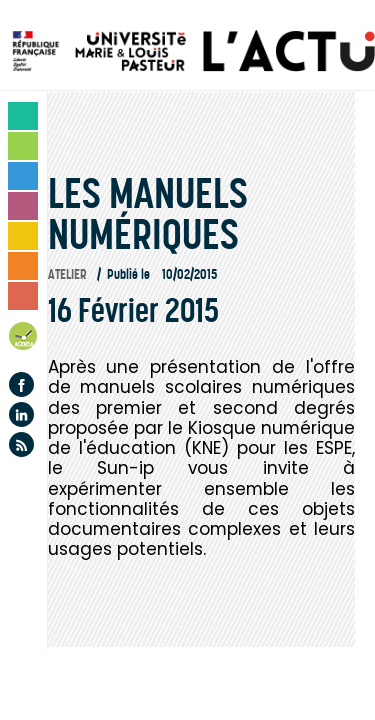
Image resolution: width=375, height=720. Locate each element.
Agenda (24, 339)
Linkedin (21, 414)
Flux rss (21, 444)
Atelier (67, 274)
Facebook (21, 384)
